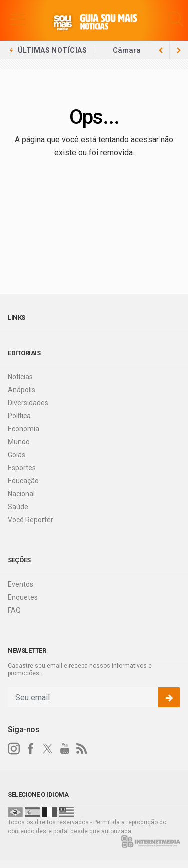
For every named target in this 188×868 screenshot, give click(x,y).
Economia (23, 429)
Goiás (16, 455)
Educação (23, 481)
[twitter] (48, 749)
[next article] (161, 50)
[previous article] (179, 50)
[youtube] (65, 749)
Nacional (21, 494)
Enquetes (23, 597)
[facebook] (31, 749)
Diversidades (28, 403)
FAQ (14, 610)
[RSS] (82, 749)
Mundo (19, 442)
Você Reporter (30, 520)
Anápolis (21, 390)
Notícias (20, 377)
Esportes (22, 468)
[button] (18, 19)
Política (19, 416)
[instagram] (14, 749)
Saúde (18, 507)
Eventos (20, 584)
